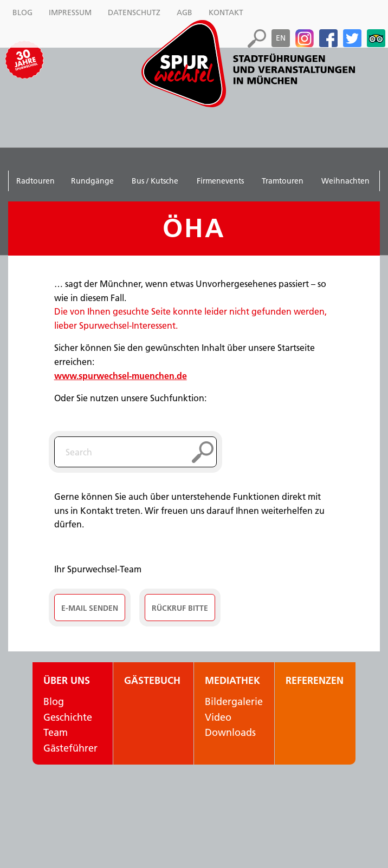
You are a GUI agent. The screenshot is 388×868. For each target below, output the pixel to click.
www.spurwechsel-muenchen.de (121, 376)
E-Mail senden (90, 608)
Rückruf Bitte (180, 608)
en (281, 38)
